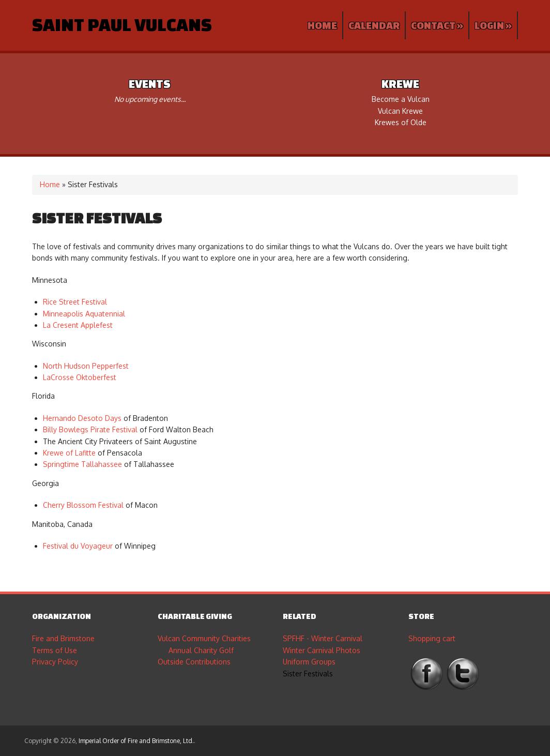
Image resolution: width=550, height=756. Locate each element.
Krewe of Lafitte (69, 453)
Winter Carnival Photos (322, 650)
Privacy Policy (55, 662)
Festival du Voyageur (78, 546)
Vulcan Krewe (400, 111)
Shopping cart (432, 638)
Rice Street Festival (75, 302)
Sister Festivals (308, 674)
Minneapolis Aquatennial (84, 314)
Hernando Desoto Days (82, 418)
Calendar (374, 25)
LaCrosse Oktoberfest (80, 377)
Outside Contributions (194, 662)
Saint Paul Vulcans (122, 24)
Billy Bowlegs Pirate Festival (90, 429)
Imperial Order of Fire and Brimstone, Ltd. (136, 741)
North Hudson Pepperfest (86, 366)
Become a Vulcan (401, 99)
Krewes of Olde (401, 122)
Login (493, 25)
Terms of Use (55, 650)
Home (322, 25)
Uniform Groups (309, 662)
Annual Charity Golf (201, 650)
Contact (437, 25)
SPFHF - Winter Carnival (323, 638)
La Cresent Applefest (78, 325)
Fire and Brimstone (63, 638)
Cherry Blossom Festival (83, 505)
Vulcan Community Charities (204, 638)
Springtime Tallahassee (82, 464)
